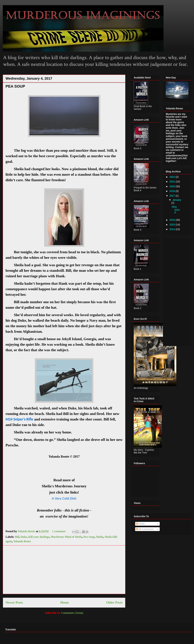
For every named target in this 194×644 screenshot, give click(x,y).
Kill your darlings (39, 537)
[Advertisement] (64, 570)
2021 (173, 182)
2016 (173, 220)
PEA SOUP (15, 86)
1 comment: (59, 531)
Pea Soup (89, 537)
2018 (173, 191)
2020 (173, 186)
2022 (173, 177)
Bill (17, 537)
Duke (24, 537)
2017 (173, 196)
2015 (173, 225)
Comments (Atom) (72, 613)
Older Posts (114, 602)
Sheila (100, 537)
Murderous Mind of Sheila (67, 537)
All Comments (145, 529)
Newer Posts (14, 602)
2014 (173, 229)
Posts (140, 524)
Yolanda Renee (22, 541)
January (177, 200)
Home (65, 602)
